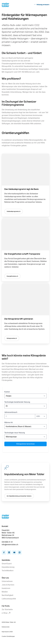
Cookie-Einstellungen (8, 636)
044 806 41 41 (7, 542)
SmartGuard (7, 564)
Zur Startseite (7, 610)
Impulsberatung (8, 567)
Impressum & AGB (7, 632)
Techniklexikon (8, 571)
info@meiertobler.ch (10, 545)
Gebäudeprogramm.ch (14, 212)
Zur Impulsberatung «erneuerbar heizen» (19, 496)
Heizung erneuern (42, 5)
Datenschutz (6, 627)
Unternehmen (7, 581)
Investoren (6, 588)
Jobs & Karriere (8, 585)
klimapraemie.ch (12, 339)
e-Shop (6, 613)
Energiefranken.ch (12, 277)
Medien (5, 592)
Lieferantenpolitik (9, 599)
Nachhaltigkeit (8, 595)
